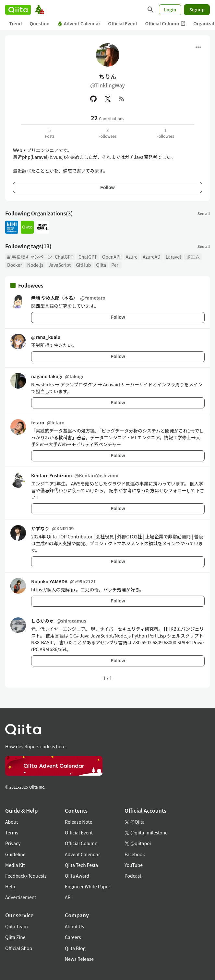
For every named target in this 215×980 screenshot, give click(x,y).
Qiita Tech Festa (81, 865)
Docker (15, 265)
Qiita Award (77, 876)
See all (204, 213)
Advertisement (21, 897)
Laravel (173, 257)
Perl (115, 265)
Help (10, 886)
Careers (73, 937)
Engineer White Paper (88, 886)
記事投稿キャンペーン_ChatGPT (40, 257)
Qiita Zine (15, 937)
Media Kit (15, 865)
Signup (197, 9)
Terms (12, 832)
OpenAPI (111, 257)
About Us (74, 926)
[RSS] (122, 99)
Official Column (166, 24)
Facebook (135, 854)
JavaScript (60, 265)
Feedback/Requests (26, 876)
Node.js (35, 265)
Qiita (101, 265)
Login (170, 9)
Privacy (13, 843)
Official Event (123, 23)
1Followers (165, 133)
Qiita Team (17, 926)
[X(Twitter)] (108, 99)
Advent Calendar (79, 23)
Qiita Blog (75, 948)
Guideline (15, 854)
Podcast (133, 876)
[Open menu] (198, 47)
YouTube (134, 865)
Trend (15, 23)
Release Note (78, 822)
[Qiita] (18, 10)
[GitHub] (93, 99)
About (12, 822)
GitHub (83, 265)
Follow (107, 187)
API (68, 897)
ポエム (193, 257)
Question (39, 23)
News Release (79, 959)
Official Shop (19, 948)
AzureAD (152, 257)
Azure (132, 257)
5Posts (50, 133)
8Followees (107, 133)
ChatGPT (88, 257)
